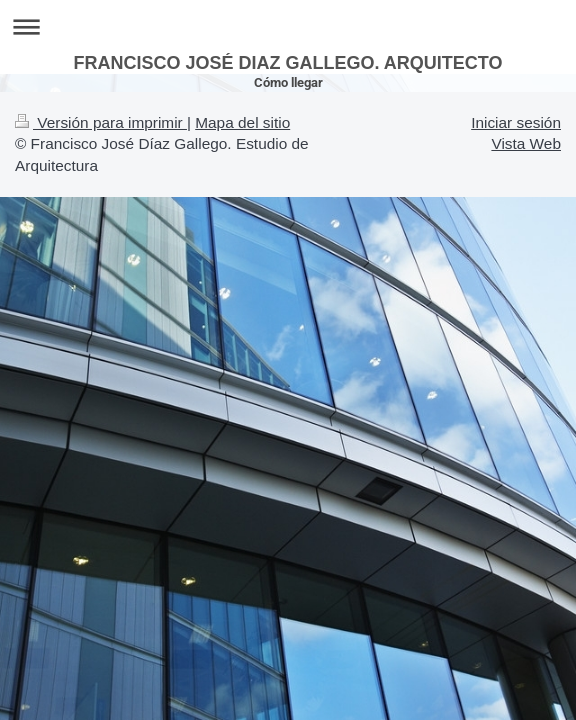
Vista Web (526, 143)
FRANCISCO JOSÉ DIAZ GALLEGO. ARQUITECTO (287, 63)
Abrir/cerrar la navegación (288, 26)
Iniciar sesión (516, 122)
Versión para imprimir (101, 122)
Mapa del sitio (242, 122)
